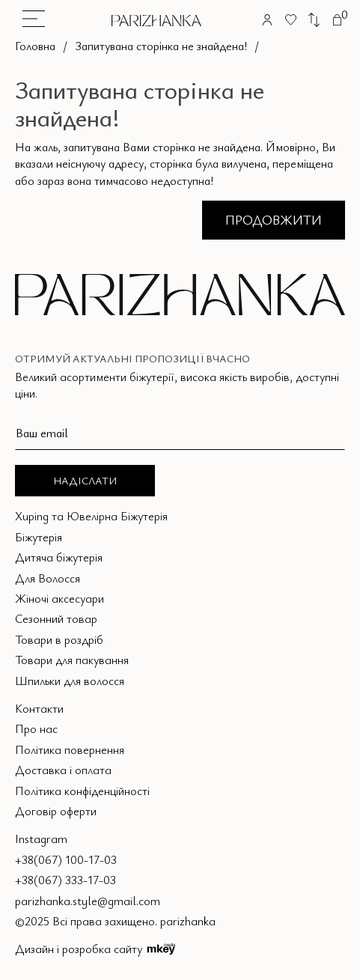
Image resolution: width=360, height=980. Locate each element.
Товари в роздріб (59, 639)
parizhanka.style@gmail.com (88, 901)
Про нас (36, 728)
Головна (35, 46)
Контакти (39, 708)
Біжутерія (39, 537)
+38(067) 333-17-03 (65, 880)
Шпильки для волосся (70, 681)
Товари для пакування (72, 660)
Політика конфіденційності (82, 791)
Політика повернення (70, 749)
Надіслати (85, 480)
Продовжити (274, 219)
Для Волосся (48, 578)
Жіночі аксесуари (60, 598)
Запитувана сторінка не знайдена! (161, 46)
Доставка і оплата (63, 770)
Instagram (41, 839)
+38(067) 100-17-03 (66, 859)
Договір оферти (56, 811)
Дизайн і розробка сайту (95, 949)
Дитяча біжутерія (59, 557)
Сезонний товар (56, 618)
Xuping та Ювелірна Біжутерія (91, 516)
